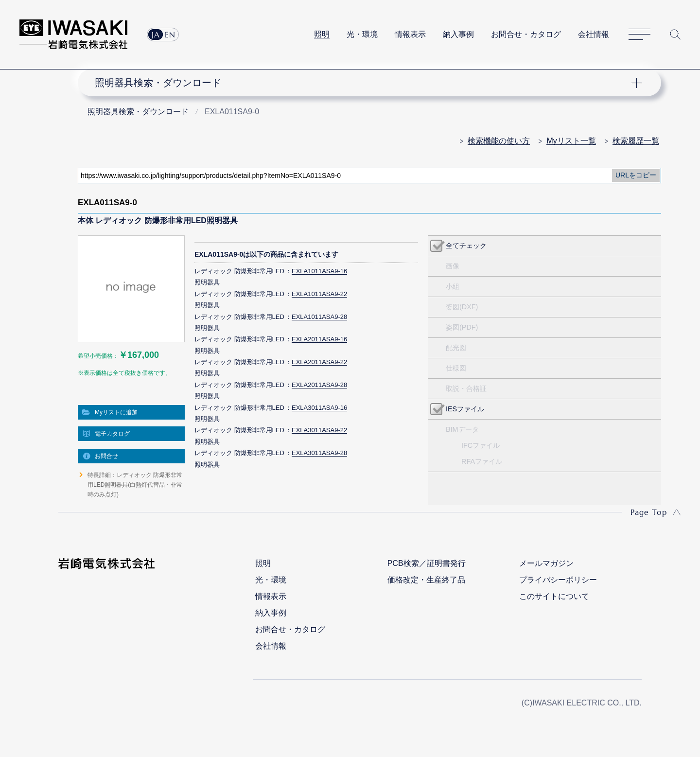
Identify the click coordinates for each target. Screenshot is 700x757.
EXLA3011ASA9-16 (319, 408)
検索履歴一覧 (636, 141)
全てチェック (466, 246)
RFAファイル (482, 461)
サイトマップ (639, 35)
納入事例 (458, 34)
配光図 (456, 348)
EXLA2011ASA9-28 (319, 385)
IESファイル (465, 409)
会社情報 (594, 34)
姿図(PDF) (462, 327)
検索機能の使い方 (499, 141)
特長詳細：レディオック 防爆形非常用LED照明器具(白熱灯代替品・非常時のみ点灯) (135, 485)
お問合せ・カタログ (526, 34)
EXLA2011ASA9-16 (319, 339)
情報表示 (410, 34)
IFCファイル (481, 445)
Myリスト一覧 (571, 141)
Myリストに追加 (116, 412)
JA (156, 35)
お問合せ (106, 456)
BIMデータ (462, 429)
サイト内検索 (675, 35)
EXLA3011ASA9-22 (319, 430)
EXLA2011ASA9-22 (319, 362)
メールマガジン (546, 563)
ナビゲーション (364, 83)
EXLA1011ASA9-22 (319, 294)
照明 (322, 34)
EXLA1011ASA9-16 (319, 271)
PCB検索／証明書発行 (427, 563)
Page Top (649, 512)
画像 (453, 266)
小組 (453, 286)
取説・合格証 (466, 388)
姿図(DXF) (462, 307)
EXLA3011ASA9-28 (319, 453)
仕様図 (456, 368)
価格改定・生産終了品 (426, 580)
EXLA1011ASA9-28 (319, 317)
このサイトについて (554, 596)
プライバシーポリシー (558, 580)
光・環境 (362, 34)
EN (170, 35)
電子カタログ (112, 434)
